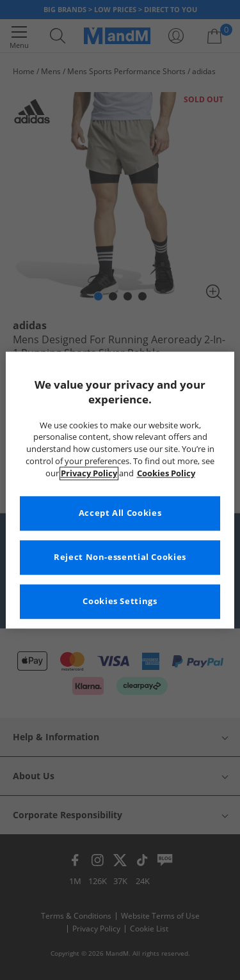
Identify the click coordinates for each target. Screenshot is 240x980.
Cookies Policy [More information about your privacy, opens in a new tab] (166, 473)
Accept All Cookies (120, 513)
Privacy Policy (89, 473)
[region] (120, 490)
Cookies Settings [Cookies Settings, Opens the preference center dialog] (120, 601)
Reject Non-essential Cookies (120, 557)
